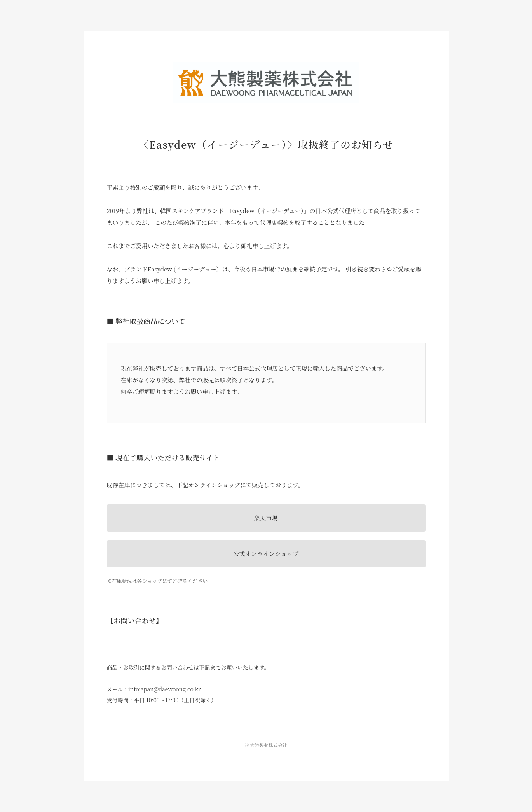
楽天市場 (266, 518)
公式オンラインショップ (266, 554)
